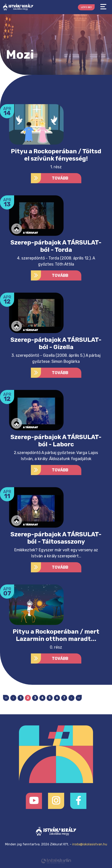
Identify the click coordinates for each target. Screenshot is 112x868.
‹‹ (6, 698)
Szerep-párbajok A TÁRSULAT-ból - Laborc (56, 441)
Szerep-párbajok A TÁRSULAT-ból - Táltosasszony (56, 538)
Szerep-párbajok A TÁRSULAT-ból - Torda (56, 246)
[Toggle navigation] (103, 7)
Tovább (50, 178)
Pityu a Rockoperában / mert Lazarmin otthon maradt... (56, 635)
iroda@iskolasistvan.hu (90, 844)
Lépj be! (86, 7)
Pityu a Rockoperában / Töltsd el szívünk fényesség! (56, 155)
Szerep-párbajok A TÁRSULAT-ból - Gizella (56, 343)
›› (79, 698)
